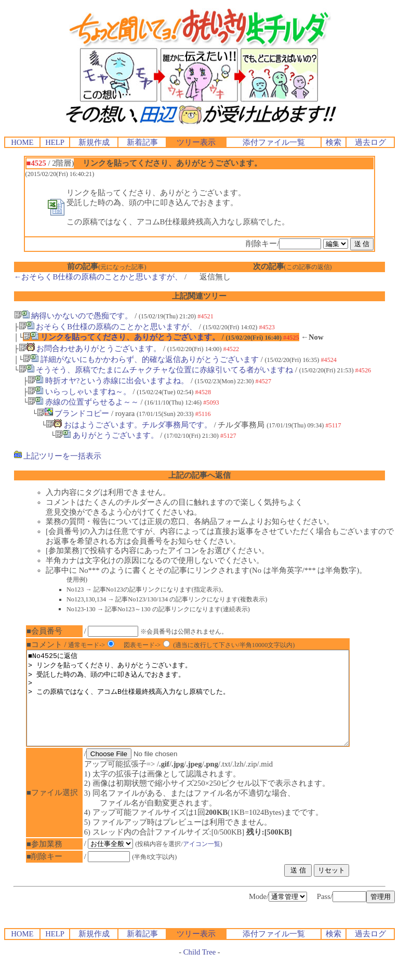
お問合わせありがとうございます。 (90, 348)
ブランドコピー (73, 413)
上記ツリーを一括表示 (58, 456)
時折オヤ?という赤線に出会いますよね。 (108, 381)
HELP (55, 142)
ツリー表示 (196, 142)
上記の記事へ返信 (199, 475)
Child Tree (199, 971)
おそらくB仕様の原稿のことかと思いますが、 (108, 327)
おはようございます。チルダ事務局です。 (129, 425)
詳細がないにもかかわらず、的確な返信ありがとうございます (141, 359)
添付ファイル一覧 (274, 142)
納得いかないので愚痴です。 (74, 316)
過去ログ (370, 142)
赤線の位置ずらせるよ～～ (83, 402)
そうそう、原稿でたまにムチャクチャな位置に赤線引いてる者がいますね (156, 370)
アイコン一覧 (208, 863)
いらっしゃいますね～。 (79, 392)
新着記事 (142, 142)
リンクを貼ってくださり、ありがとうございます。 (121, 337)
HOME (22, 142)
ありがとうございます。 (107, 435)
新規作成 (94, 142)
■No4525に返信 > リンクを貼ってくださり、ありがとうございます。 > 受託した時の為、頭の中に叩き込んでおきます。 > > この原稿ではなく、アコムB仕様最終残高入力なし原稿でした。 (207, 707)
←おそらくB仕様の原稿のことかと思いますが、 (98, 277)
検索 (334, 142)
